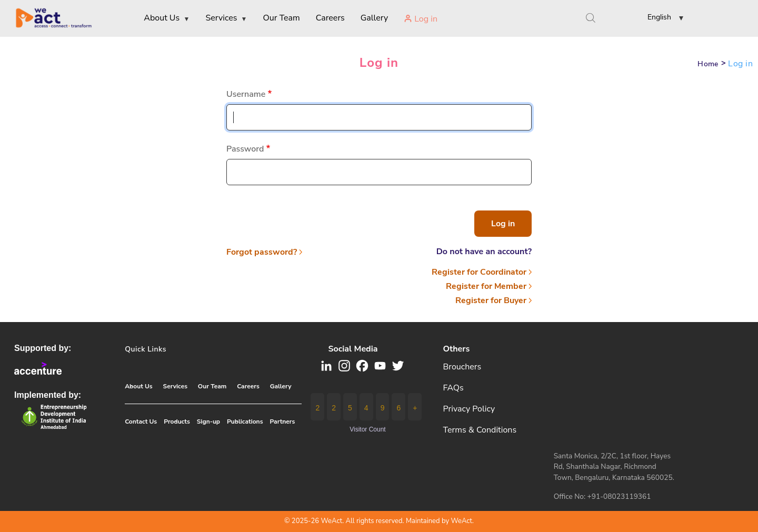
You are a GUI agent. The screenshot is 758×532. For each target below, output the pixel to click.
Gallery (281, 386)
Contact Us (141, 421)
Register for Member (486, 286)
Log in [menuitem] (426, 19)
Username (246, 94)
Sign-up (208, 421)
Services (175, 386)
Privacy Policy (469, 409)
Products (177, 421)
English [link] (659, 17)
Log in (379, 63)
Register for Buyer (491, 300)
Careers (248, 386)
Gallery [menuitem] (374, 18)
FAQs (453, 388)
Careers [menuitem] (330, 18)
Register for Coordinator (479, 272)
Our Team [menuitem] (282, 18)
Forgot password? (262, 252)
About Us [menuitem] (167, 19)
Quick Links (146, 349)
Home (708, 64)
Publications (245, 421)
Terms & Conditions (480, 430)
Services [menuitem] (226, 19)
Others (457, 349)
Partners (283, 421)
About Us (139, 386)
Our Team (212, 386)
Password (245, 149)
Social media (353, 349)
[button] (657, 19)
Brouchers (462, 367)
